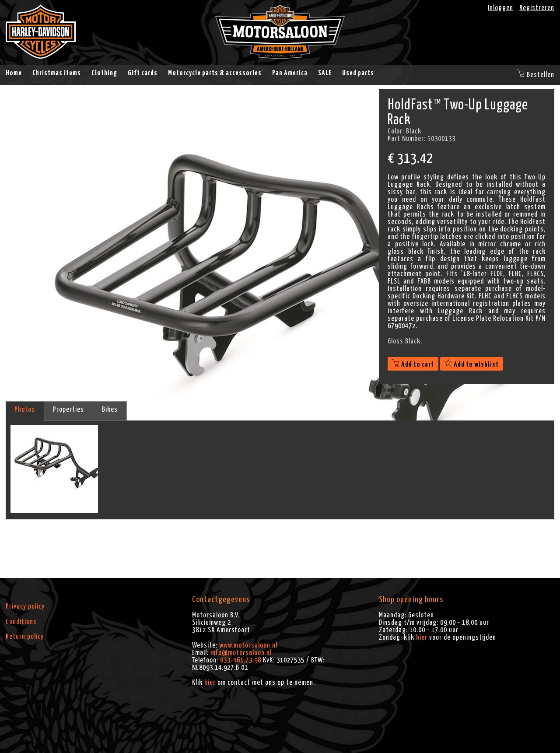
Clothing (104, 73)
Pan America (290, 73)
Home (14, 73)
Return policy (25, 637)
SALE (325, 73)
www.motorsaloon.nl (248, 645)
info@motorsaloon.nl (241, 653)
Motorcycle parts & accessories (215, 73)
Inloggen (500, 8)
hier (210, 683)
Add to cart (413, 364)
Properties (68, 410)
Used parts (358, 73)
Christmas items (57, 73)
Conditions (21, 622)
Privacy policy (25, 606)
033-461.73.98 (241, 660)
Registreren (537, 8)
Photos (25, 410)
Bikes (110, 410)
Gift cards (143, 73)
